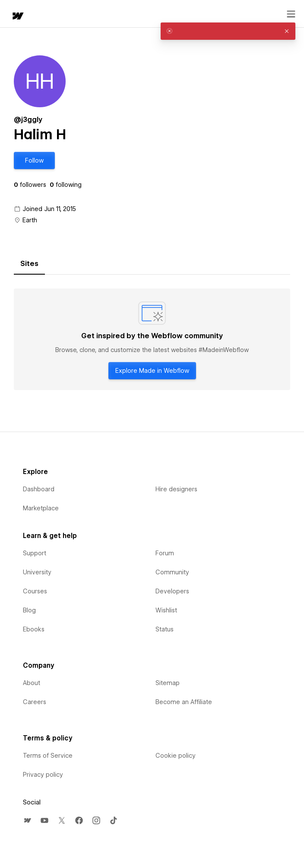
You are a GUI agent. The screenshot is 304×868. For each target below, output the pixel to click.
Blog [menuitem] (29, 610)
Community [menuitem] (172, 572)
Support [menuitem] (35, 553)
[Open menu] (291, 14)
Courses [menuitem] (35, 591)
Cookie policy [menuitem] (176, 756)
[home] (17, 17)
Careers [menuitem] (35, 702)
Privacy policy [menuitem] (43, 775)
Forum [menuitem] (165, 553)
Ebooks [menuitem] (34, 629)
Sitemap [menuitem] (168, 683)
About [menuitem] (32, 683)
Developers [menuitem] (172, 591)
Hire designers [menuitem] (176, 489)
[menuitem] (27, 820)
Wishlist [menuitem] (166, 610)
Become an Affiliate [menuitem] (184, 702)
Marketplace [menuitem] (41, 508)
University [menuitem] (37, 572)
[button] (34, 160)
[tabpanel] (152, 340)
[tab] (29, 264)
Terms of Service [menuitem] (48, 756)
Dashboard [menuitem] (39, 489)
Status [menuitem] (165, 629)
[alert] (228, 31)
